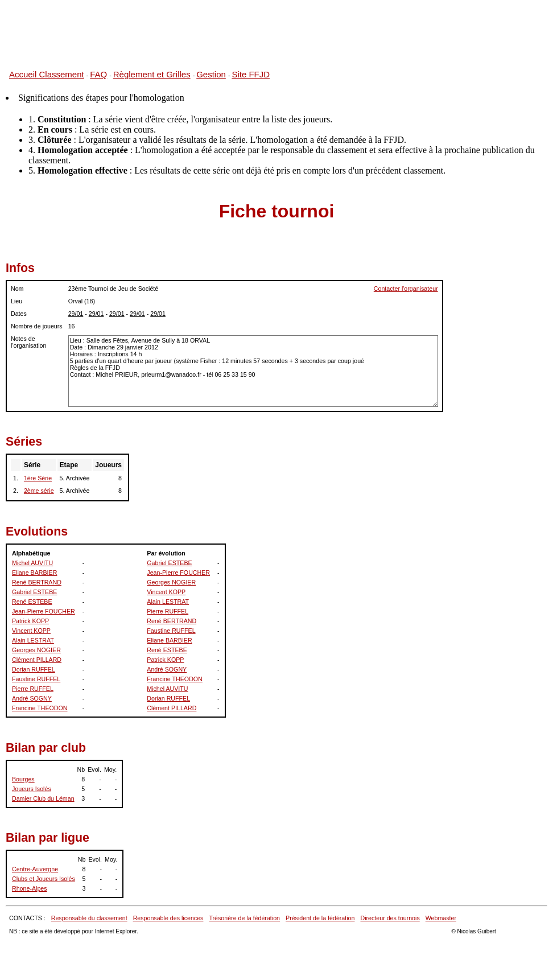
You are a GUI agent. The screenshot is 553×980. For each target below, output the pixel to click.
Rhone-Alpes (30, 888)
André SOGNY (32, 698)
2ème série (39, 491)
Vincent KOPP (31, 631)
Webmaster (441, 918)
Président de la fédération (320, 918)
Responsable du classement (89, 918)
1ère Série (38, 478)
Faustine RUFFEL (36, 679)
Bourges (23, 779)
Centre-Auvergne (35, 869)
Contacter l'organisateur (406, 289)
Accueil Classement (47, 74)
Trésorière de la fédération (244, 918)
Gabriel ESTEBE (34, 592)
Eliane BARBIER (34, 573)
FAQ (98, 74)
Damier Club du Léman (43, 798)
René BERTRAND (37, 582)
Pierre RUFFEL (33, 689)
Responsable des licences (168, 918)
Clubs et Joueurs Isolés (44, 879)
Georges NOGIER (36, 650)
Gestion (211, 74)
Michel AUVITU (32, 563)
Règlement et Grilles (152, 74)
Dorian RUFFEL (34, 669)
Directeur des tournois (390, 918)
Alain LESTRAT (33, 640)
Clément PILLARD (37, 660)
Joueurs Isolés (32, 789)
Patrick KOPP (30, 621)
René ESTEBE (32, 602)
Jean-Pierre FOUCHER (44, 611)
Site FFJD (251, 74)
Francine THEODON (40, 708)
